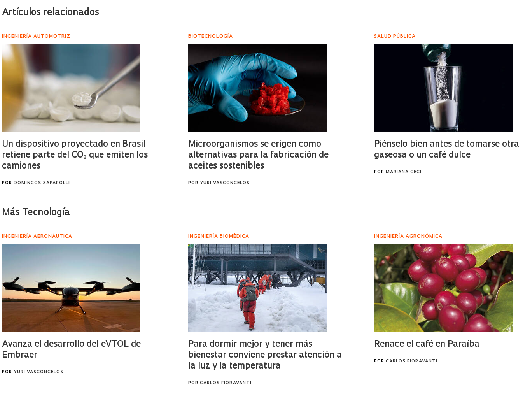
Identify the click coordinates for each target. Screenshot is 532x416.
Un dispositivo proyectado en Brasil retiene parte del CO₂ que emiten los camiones (75, 155)
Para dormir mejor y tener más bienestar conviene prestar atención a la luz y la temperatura (265, 355)
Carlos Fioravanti (226, 383)
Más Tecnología (36, 213)
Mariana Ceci (404, 172)
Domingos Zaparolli (42, 183)
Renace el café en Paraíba (427, 345)
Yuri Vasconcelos (225, 183)
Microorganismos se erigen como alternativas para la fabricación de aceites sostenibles (258, 155)
